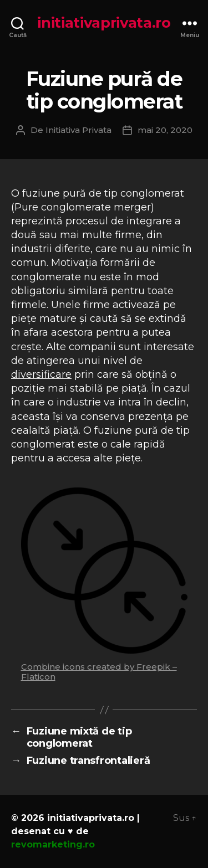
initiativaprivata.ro (104, 23)
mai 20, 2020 (165, 130)
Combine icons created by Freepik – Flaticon (99, 672)
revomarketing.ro (53, 844)
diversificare (41, 374)
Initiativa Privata (78, 130)
